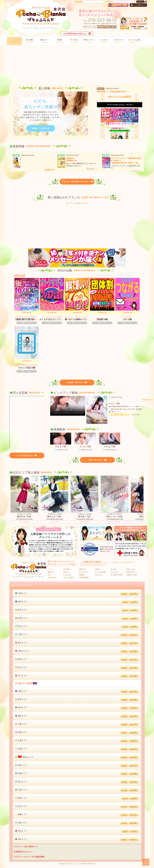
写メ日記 (114, 569)
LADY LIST (44, 41)
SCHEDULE (59, 41)
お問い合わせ (52, 577)
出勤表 (97, 569)
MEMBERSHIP (134, 41)
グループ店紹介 (69, 577)
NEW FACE (29, 41)
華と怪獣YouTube (117, 575)
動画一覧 (51, 572)
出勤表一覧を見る (77, 382)
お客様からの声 (132, 575)
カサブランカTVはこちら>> (77, 203)
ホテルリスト (84, 572)
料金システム (131, 569)
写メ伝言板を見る (27, 455)
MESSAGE (74, 41)
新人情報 (66, 569)
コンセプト (114, 572)
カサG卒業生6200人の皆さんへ (77, 34)
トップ (50, 569)
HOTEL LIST (119, 41)
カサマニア (99, 575)
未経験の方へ (131, 572)
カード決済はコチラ (138, 5)
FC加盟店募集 (84, 577)
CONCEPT (104, 41)
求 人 (49, 575)
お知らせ (66, 572)
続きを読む (92, 169)
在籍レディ (83, 569)
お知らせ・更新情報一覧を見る (77, 182)
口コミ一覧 (67, 575)
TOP (15, 41)
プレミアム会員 (100, 572)
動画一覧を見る (97, 460)
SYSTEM (89, 41)
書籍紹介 (82, 575)
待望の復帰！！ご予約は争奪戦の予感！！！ (113, 92)
